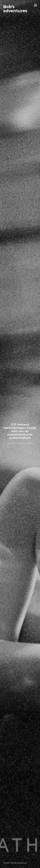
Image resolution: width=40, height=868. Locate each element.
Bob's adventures (15, 9)
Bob (32, 444)
